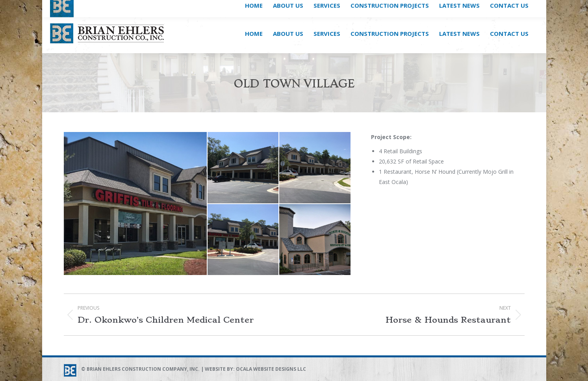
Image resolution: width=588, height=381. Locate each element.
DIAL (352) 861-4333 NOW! (96, 7)
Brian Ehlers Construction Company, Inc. (143, 369)
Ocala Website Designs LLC (271, 369)
